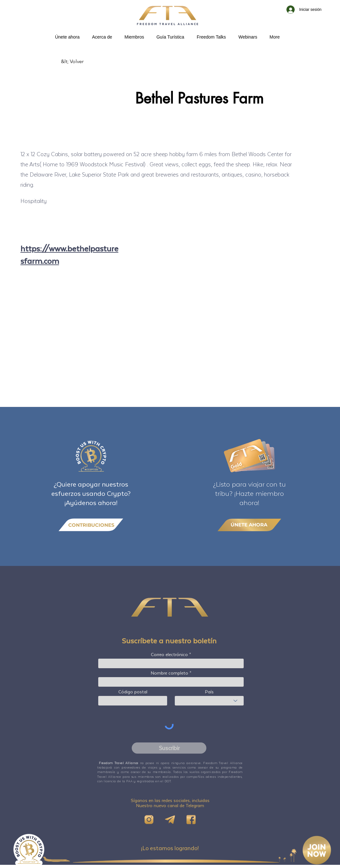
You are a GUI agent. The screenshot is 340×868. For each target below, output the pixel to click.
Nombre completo (170, 673)
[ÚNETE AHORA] (249, 525)
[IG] (149, 820)
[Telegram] (170, 820)
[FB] (191, 820)
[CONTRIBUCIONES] (91, 525)
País (209, 692)
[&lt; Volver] (82, 61)
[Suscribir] (169, 748)
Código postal (133, 692)
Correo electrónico (169, 655)
